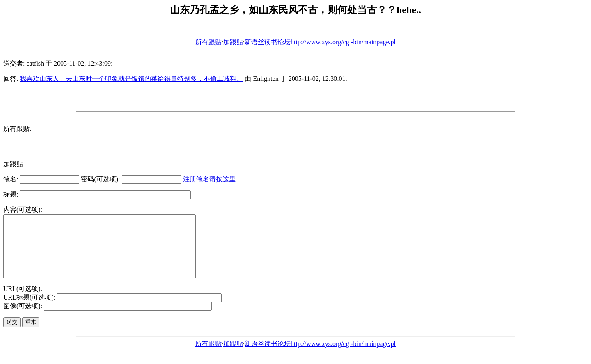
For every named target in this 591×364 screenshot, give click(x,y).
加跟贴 (233, 42)
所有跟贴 (208, 42)
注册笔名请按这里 (209, 179)
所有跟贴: (17, 129)
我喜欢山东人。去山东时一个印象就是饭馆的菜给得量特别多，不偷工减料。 (131, 79)
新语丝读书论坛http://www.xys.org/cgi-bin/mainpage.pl (320, 42)
